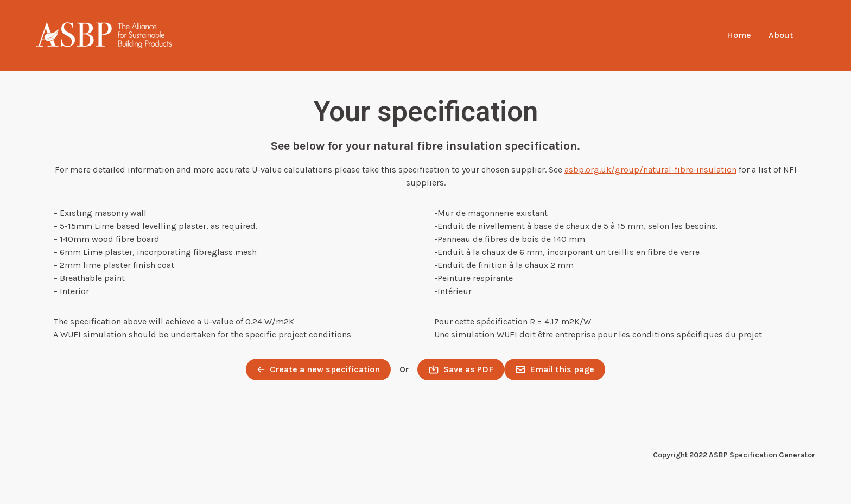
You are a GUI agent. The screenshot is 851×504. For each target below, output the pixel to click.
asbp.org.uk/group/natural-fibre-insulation (650, 170)
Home (739, 35)
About (781, 35)
